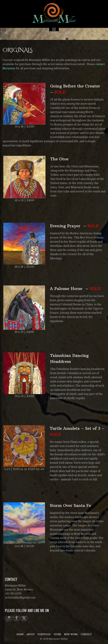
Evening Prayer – (74, 226)
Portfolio (44, 634)
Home (20, 634)
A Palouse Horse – (75, 288)
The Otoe (59, 159)
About (31, 634)
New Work (71, 634)
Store (57, 634)
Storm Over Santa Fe (70, 505)
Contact (86, 634)
